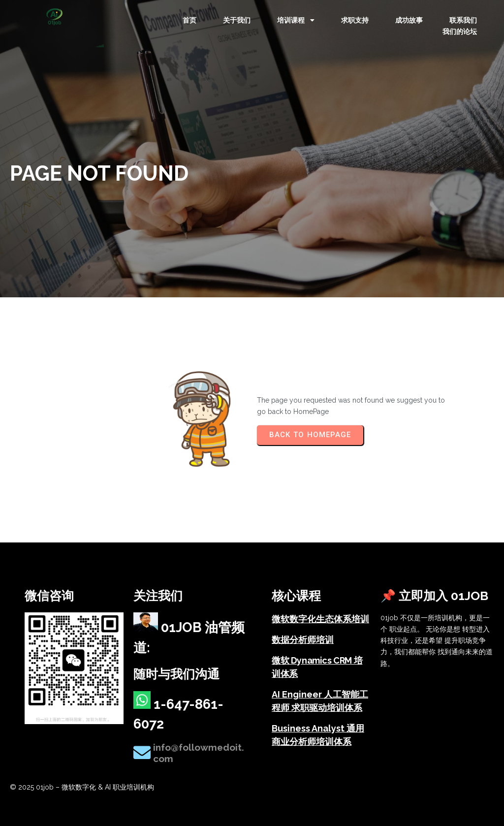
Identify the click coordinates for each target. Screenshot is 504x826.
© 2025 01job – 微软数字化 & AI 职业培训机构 (82, 787)
